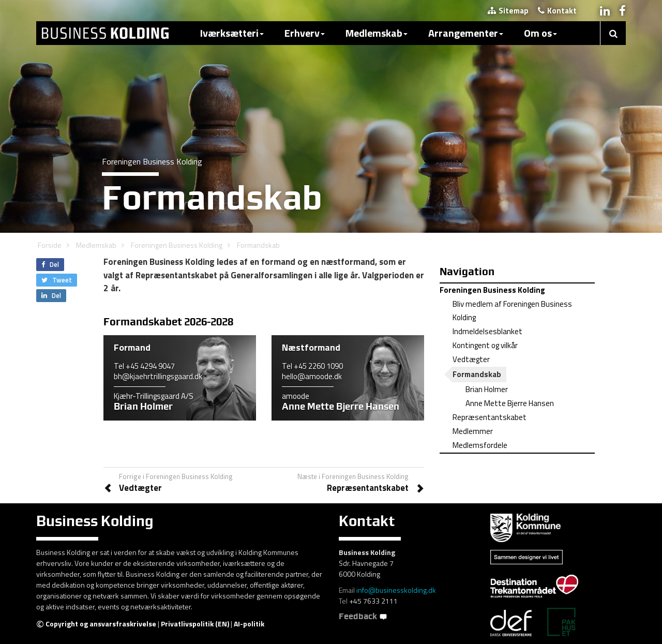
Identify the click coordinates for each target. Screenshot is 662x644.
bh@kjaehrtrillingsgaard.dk (158, 376)
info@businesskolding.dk (396, 590)
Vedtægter (471, 359)
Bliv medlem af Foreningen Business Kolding (512, 311)
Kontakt (557, 11)
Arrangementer (466, 33)
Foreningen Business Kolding (177, 245)
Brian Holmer (487, 389)
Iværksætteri (232, 33)
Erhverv (305, 33)
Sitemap (508, 11)
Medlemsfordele (480, 445)
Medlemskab (377, 33)
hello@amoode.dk (312, 376)
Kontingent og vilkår (485, 345)
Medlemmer (473, 431)
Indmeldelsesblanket (487, 331)
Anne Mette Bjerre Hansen (510, 403)
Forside (50, 245)
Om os (540, 33)
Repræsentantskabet (490, 417)
